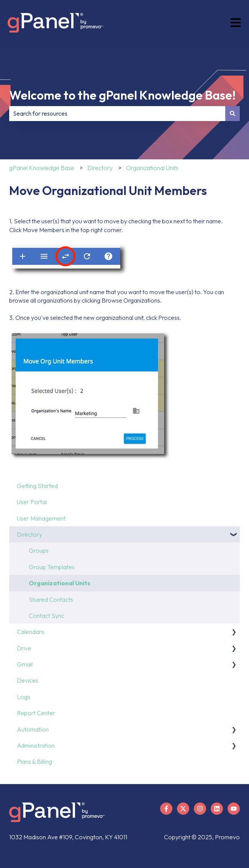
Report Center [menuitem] (36, 713)
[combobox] (117, 113)
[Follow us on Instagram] (200, 809)
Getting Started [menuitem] (37, 486)
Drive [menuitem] (24, 648)
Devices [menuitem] (28, 680)
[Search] (233, 113)
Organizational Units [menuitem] (60, 583)
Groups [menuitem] (39, 550)
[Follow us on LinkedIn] (217, 809)
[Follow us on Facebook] (166, 809)
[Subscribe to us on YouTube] (234, 809)
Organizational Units (152, 168)
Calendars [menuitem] (30, 632)
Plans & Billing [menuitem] (34, 762)
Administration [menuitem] (36, 745)
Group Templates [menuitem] (52, 567)
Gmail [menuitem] (25, 664)
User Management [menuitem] (41, 518)
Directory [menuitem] (29, 534)
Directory (100, 168)
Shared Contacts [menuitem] (51, 599)
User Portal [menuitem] (32, 502)
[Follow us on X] (183, 809)
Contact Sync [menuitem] (47, 616)
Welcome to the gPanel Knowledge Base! (122, 95)
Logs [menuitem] (24, 697)
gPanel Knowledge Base (42, 168)
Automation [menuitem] (33, 729)
